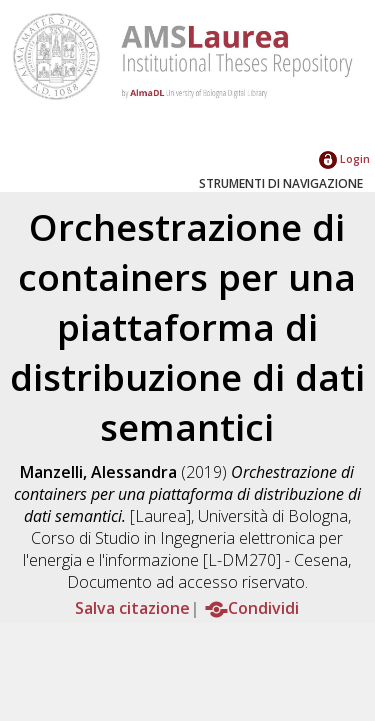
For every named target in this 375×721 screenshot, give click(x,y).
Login (344, 158)
